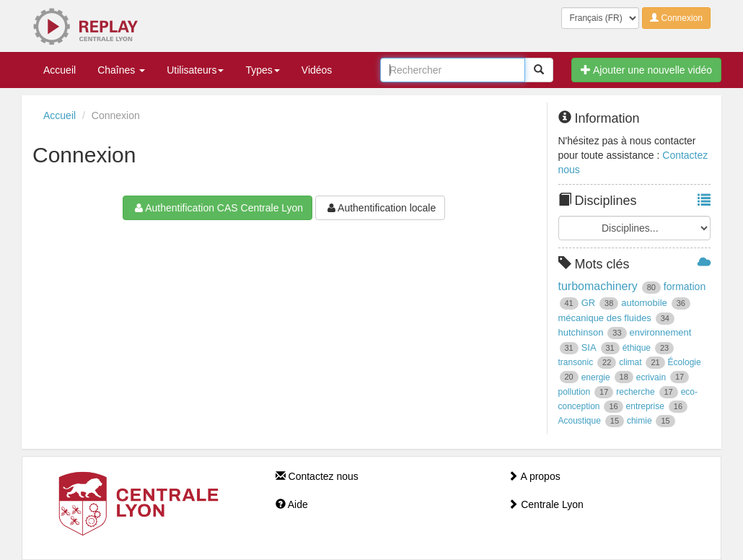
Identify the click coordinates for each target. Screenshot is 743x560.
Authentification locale (380, 208)
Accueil (60, 70)
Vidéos (317, 70)
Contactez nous (317, 476)
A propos (534, 476)
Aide (292, 504)
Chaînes (121, 70)
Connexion (676, 18)
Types (262, 70)
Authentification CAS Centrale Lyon (217, 208)
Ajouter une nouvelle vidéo (646, 70)
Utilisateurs (195, 70)
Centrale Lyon (546, 504)
